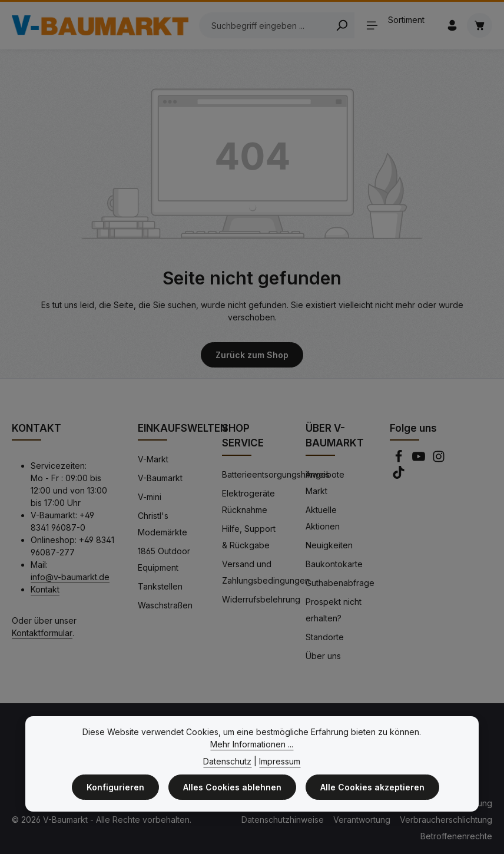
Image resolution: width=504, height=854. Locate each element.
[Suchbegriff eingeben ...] (264, 25)
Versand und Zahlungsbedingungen (266, 572)
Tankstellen (160, 586)
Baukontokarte (334, 564)
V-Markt (153, 459)
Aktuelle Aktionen (323, 518)
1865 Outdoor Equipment (164, 559)
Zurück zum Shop (252, 355)
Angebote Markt (325, 483)
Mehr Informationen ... (252, 744)
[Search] (342, 25)
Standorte (325, 637)
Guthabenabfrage (340, 583)
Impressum (280, 761)
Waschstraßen (165, 605)
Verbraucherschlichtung (446, 820)
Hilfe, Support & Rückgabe (249, 537)
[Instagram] (439, 460)
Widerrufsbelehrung (261, 599)
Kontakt (45, 589)
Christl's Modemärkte (163, 524)
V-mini (150, 497)
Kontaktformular (42, 633)
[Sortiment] (400, 26)
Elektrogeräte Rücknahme (248, 502)
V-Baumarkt (160, 478)
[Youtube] (420, 460)
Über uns (323, 656)
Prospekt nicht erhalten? (334, 610)
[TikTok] (399, 476)
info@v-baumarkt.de (70, 577)
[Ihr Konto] (452, 26)
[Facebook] (400, 460)
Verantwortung (362, 820)
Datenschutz (227, 761)
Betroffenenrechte (456, 836)
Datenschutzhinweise (283, 820)
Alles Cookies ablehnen (232, 787)
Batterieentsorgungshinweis (276, 474)
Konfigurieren (115, 787)
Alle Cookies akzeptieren (372, 787)
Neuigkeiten (329, 545)
